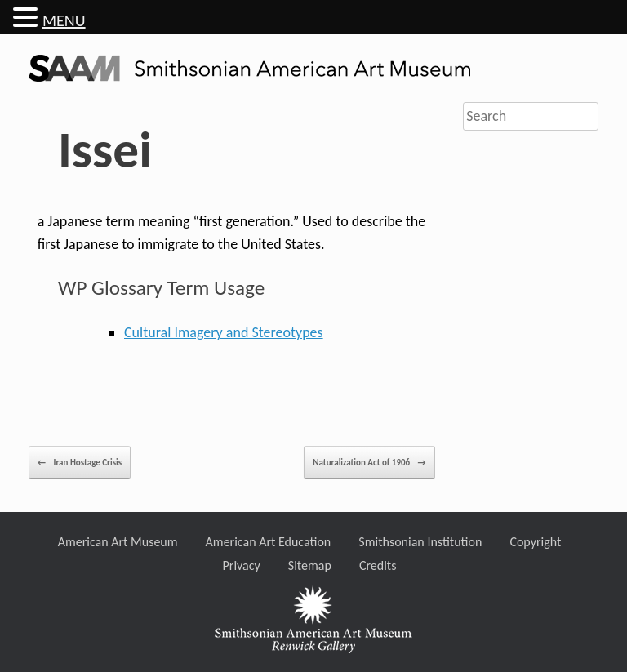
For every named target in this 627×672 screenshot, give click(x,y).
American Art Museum (118, 542)
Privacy (242, 565)
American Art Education (269, 542)
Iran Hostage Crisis (80, 463)
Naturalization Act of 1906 (369, 463)
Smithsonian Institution (420, 542)
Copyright (535, 542)
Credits (378, 565)
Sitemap (310, 565)
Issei (105, 150)
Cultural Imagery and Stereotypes (224, 332)
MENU (64, 20)
